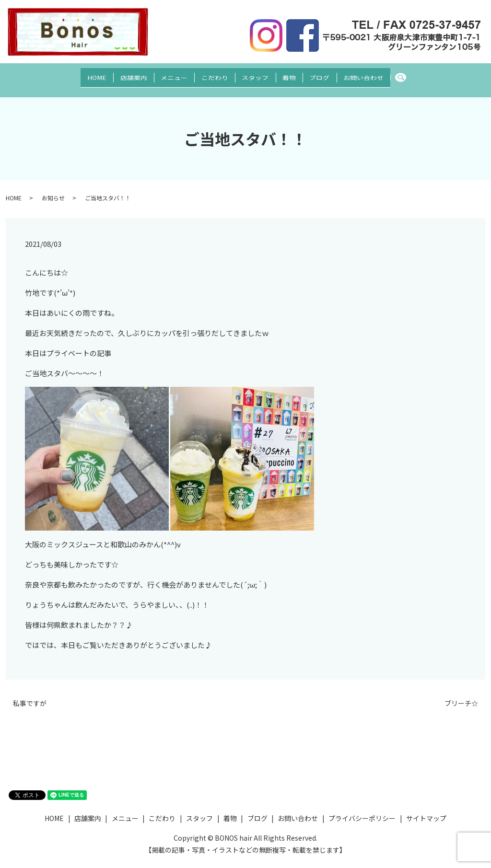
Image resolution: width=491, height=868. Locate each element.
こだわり (211, 75)
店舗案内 (117, 75)
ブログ (336, 75)
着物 (299, 75)
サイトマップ (426, 809)
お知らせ (53, 189)
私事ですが (30, 694)
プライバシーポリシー (362, 809)
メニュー (164, 75)
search (431, 75)
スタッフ (258, 75)
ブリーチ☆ (461, 694)
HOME (74, 75)
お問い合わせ (386, 75)
